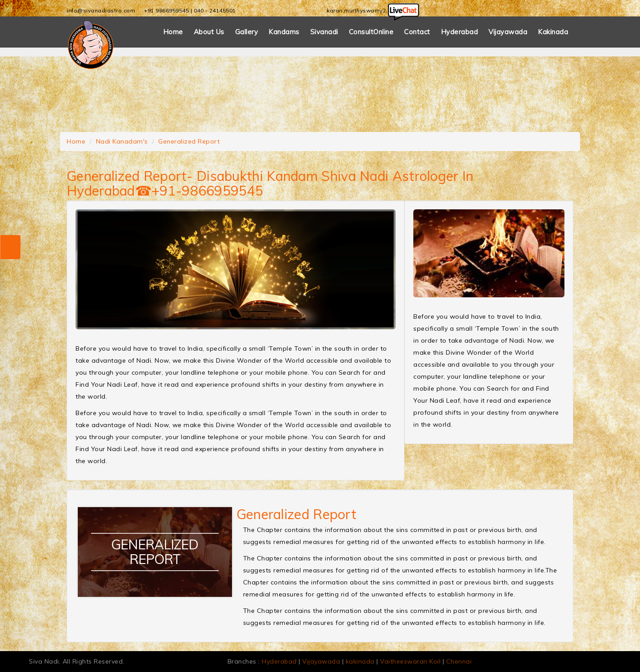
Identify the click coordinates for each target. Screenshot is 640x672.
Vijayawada (508, 32)
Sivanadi (324, 32)
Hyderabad (460, 32)
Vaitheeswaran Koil (410, 661)
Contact (417, 32)
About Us (209, 32)
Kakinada (553, 32)
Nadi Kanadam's (122, 141)
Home (173, 32)
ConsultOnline (371, 32)
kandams (284, 32)
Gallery (247, 32)
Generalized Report (189, 141)
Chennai (459, 661)
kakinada (360, 661)
